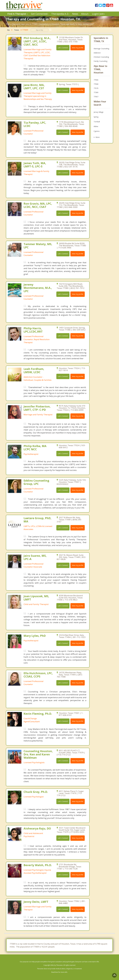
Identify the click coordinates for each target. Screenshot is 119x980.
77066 (96, 80)
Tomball (97, 122)
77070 (96, 88)
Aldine (96, 126)
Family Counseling (100, 61)
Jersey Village (99, 112)
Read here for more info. (59, 972)
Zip (8, 30)
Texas (17, 30)
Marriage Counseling (101, 49)
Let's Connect (63, 48)
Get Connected (40, 14)
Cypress (97, 131)
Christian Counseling (101, 57)
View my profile (78, 48)
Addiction (97, 53)
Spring (96, 117)
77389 (96, 92)
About (85, 14)
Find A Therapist (18, 14)
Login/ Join (98, 14)
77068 (96, 84)
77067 (96, 97)
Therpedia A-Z (60, 14)
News (75, 14)
